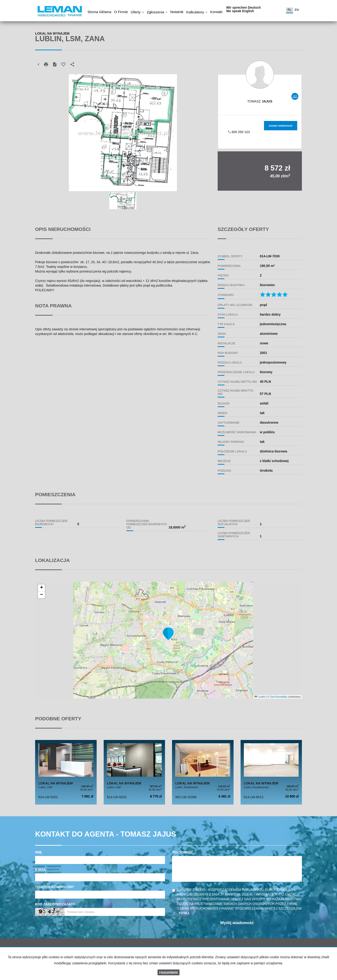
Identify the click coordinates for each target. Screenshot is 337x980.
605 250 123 (239, 132)
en (297, 10)
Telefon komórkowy (55, 887)
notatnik (177, 12)
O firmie (121, 12)
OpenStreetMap (278, 697)
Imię (38, 852)
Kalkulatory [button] (197, 13)
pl (289, 10)
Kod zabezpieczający (55, 904)
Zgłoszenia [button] (157, 13)
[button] (168, 634)
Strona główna (99, 12)
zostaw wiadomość (280, 126)
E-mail (41, 870)
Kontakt (216, 12)
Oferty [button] (137, 13)
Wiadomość (183, 852)
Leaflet (260, 697)
